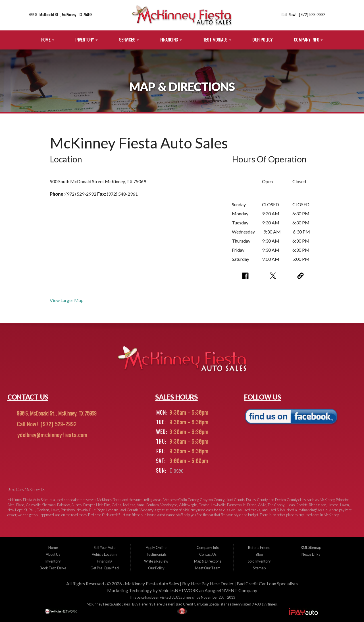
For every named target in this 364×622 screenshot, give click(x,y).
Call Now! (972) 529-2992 (304, 15)
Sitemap (259, 568)
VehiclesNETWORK (178, 590)
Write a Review (156, 561)
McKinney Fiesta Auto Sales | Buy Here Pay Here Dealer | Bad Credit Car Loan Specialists (211, 583)
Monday (240, 213)
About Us (53, 554)
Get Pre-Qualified (105, 568)
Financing (171, 40)
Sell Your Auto (105, 547)
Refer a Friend (259, 547)
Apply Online (156, 547)
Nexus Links (311, 554)
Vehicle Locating (105, 554)
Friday (238, 250)
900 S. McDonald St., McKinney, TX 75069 (61, 15)
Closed (299, 181)
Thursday (241, 241)
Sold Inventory (259, 561)
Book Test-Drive (53, 568)
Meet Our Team (208, 568)
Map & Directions (208, 561)
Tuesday (240, 223)
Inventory (87, 40)
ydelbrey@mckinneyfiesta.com (52, 435)
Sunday (239, 204)
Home (48, 40)
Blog (259, 554)
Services (129, 40)
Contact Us (208, 554)
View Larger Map (67, 300)
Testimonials (217, 40)
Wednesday (243, 232)
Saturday (241, 259)
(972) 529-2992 (58, 425)
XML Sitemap (311, 547)
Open (267, 181)
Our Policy (262, 40)
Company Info (308, 40)
